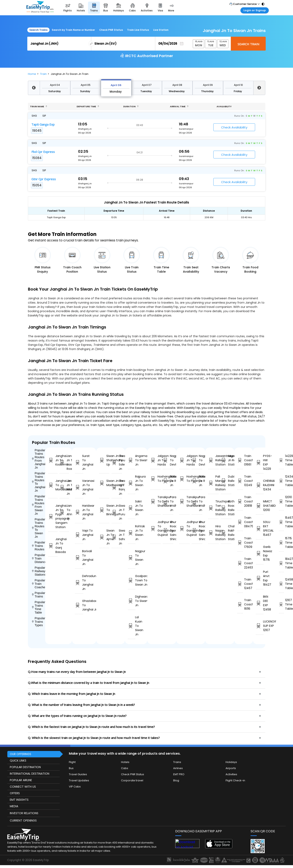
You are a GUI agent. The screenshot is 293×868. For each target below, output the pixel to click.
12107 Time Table (281, 604)
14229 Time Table (281, 460)
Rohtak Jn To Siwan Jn (132, 533)
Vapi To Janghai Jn (79, 535)
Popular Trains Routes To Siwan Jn (39, 528)
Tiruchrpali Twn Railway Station (213, 508)
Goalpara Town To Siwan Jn (132, 580)
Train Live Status (138, 30)
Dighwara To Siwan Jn (132, 601)
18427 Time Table (281, 563)
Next (259, 88)
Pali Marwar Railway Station (213, 483)
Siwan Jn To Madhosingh (104, 483)
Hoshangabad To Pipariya (155, 479)
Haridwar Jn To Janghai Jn (79, 512)
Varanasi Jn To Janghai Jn (79, 487)
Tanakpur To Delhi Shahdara (155, 501)
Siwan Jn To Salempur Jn (117, 462)
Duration (131, 106)
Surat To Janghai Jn (79, 462)
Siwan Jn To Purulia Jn (117, 512)
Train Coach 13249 (240, 481)
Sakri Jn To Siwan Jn (132, 508)
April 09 (208, 85)
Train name (39, 106)
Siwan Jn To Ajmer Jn (104, 537)
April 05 (86, 85)
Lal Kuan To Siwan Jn (132, 626)
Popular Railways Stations (39, 571)
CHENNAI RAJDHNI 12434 (260, 485)
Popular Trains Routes (39, 546)
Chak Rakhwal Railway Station (226, 533)
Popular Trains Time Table (39, 607)
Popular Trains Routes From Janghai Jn (39, 459)
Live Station (161, 30)
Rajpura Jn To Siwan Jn (132, 483)
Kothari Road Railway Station (226, 508)
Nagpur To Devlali (168, 460)
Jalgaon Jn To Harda (155, 460)
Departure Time (88, 106)
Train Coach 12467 (240, 584)
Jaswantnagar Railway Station (213, 460)
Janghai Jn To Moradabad (53, 485)
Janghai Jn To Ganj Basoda (53, 546)
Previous (34, 88)
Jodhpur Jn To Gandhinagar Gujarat (155, 528)
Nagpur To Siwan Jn (132, 558)
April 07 (147, 85)
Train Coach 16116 (240, 604)
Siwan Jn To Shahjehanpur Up (104, 460)
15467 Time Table (281, 522)
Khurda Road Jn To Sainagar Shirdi (168, 531)
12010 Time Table (281, 501)
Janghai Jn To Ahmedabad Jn (64, 512)
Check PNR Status (111, 30)
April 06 (116, 85)
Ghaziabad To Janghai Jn (79, 605)
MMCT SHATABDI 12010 (260, 506)
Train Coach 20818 (240, 501)
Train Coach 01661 (240, 460)
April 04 (55, 85)
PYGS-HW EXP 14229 (260, 462)
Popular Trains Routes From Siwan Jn (39, 505)
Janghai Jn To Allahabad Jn (64, 487)
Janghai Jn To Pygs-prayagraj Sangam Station (53, 516)
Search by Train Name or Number (73, 30)
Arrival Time (179, 106)
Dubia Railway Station (226, 481)
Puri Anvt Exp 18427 (260, 578)
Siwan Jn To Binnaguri (104, 510)
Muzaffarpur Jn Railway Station (226, 460)
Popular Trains (39, 595)
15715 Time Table (281, 543)
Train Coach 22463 (240, 563)
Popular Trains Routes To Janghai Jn (39, 482)
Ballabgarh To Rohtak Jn (168, 481)
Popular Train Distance (39, 558)
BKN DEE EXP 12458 (260, 603)
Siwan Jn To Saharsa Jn (117, 537)
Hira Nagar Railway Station (213, 533)
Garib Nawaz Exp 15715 (260, 553)
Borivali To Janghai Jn (79, 558)
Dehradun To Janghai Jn (79, 582)
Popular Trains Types (39, 622)
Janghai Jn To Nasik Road (64, 462)
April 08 (177, 85)
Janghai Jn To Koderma (53, 460)
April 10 (238, 85)
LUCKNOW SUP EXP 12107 (260, 626)
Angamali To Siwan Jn (132, 460)
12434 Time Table (281, 481)
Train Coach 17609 (240, 543)
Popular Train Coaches (39, 584)
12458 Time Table (281, 584)
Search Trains (38, 30)
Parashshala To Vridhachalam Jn (168, 504)
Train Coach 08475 (240, 522)
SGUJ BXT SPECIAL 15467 (260, 528)
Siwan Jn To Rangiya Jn (117, 487)
